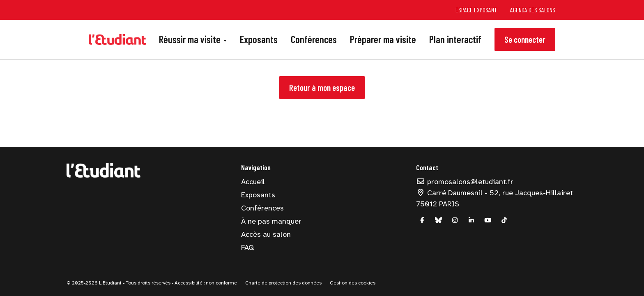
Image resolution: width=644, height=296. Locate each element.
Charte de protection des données (283, 283)
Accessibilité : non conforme (205, 283)
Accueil (253, 182)
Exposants (259, 39)
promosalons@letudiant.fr (465, 182)
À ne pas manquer (271, 221)
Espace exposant (476, 10)
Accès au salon (266, 234)
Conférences (314, 39)
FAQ (247, 247)
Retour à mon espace (322, 87)
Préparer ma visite (383, 39)
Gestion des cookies (353, 283)
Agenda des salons (533, 10)
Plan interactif (455, 39)
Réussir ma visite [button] (193, 39)
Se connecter (525, 39)
